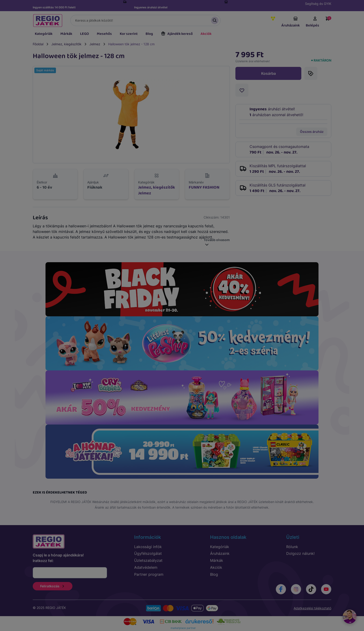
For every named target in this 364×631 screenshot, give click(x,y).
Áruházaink (291, 22)
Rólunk (292, 547)
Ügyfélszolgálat (148, 553)
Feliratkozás (53, 586)
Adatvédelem (146, 567)
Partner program (149, 574)
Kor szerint (129, 34)
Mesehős (104, 34)
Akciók (206, 34)
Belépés (312, 22)
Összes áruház (312, 132)
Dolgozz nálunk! (300, 553)
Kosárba (268, 73)
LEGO (84, 34)
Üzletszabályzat (148, 560)
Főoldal (38, 44)
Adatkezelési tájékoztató (312, 608)
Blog (149, 34)
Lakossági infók (148, 547)
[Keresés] (145, 20)
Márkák (66, 34)
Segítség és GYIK (318, 4)
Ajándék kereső (177, 34)
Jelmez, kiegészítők (66, 44)
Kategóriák (44, 34)
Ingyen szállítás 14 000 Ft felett (54, 7)
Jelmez (95, 44)
